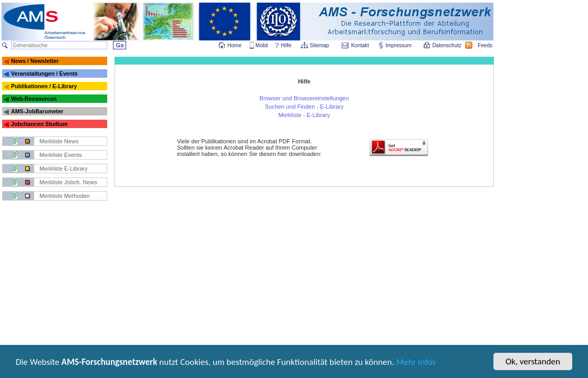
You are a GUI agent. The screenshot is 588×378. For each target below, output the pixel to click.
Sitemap (320, 45)
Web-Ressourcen (34, 99)
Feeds (486, 45)
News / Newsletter (35, 61)
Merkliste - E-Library (304, 115)
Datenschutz (448, 45)
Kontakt (360, 45)
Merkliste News (59, 141)
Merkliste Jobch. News (68, 182)
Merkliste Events (61, 155)
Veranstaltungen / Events (44, 73)
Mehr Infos (416, 363)
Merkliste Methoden (65, 196)
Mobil (262, 45)
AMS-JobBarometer (37, 111)
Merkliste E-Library (64, 169)
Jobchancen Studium (39, 124)
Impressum (399, 45)
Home (235, 45)
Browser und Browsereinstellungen (304, 98)
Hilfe (286, 45)
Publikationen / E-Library (44, 86)
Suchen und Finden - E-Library (304, 107)
